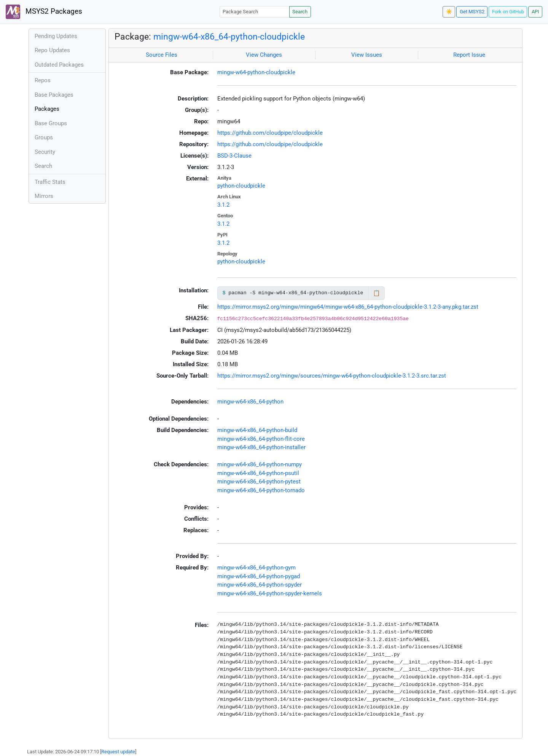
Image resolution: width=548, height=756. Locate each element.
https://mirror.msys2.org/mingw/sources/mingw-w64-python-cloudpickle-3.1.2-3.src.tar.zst (332, 376)
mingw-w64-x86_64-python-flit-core (261, 439)
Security (45, 152)
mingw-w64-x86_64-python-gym (256, 568)
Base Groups (51, 123)
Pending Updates (56, 36)
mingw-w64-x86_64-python (250, 402)
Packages (47, 109)
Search (300, 12)
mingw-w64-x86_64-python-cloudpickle (229, 37)
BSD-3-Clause (234, 156)
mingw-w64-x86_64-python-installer (261, 447)
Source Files (162, 55)
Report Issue (469, 55)
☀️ (449, 12)
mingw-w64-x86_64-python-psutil (258, 473)
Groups (44, 137)
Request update (118, 752)
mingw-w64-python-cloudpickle (256, 72)
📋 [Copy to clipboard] (377, 293)
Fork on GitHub (508, 12)
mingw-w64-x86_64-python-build (257, 430)
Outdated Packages (59, 65)
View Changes (264, 55)
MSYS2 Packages (44, 12)
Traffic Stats (50, 182)
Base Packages (54, 95)
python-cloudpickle (241, 186)
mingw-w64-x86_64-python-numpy (260, 464)
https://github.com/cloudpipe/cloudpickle (270, 133)
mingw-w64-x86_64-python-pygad (259, 576)
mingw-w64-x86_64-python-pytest (259, 482)
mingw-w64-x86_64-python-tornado (261, 490)
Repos (43, 80)
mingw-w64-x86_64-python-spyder (260, 585)
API (535, 12)
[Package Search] (255, 12)
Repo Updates (52, 50)
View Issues (367, 55)
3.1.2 (223, 205)
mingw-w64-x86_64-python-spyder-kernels (270, 593)
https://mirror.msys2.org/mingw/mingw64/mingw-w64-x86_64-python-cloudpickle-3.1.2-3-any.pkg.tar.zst (348, 307)
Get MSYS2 (472, 12)
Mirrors (44, 196)
